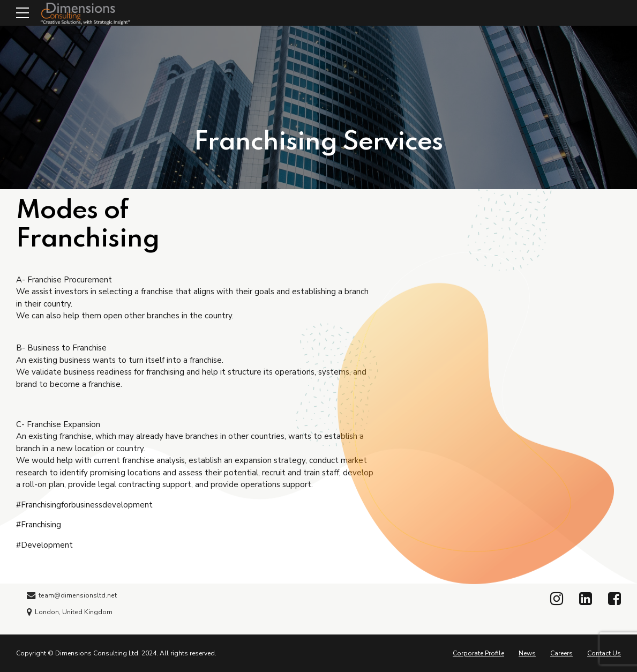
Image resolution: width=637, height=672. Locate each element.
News (527, 653)
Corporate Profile (478, 653)
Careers (561, 653)
